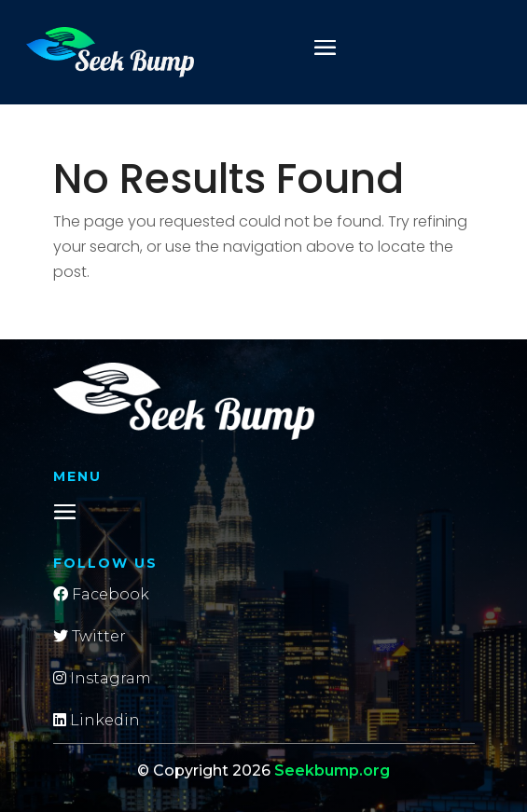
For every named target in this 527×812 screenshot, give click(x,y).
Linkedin (97, 720)
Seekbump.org (332, 771)
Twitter (90, 636)
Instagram (102, 678)
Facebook (101, 594)
